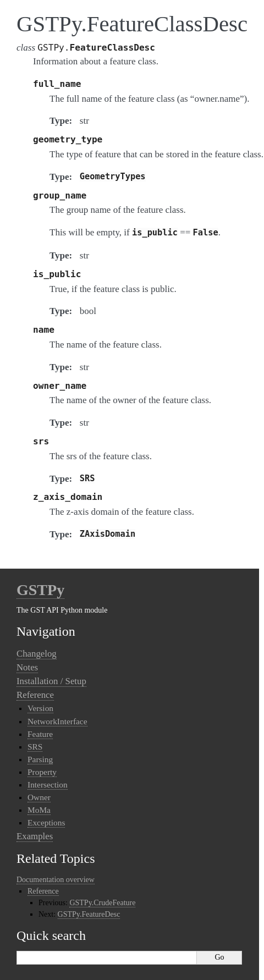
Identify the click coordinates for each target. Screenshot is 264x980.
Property (42, 772)
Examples (35, 836)
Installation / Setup (51, 681)
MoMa (39, 810)
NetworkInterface (57, 721)
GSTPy (40, 590)
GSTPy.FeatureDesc (89, 914)
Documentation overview (56, 880)
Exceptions (46, 822)
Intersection (48, 784)
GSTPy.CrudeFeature (102, 903)
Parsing (40, 759)
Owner (39, 797)
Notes (27, 667)
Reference (35, 695)
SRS (35, 747)
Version (40, 708)
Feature (40, 734)
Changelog (37, 654)
